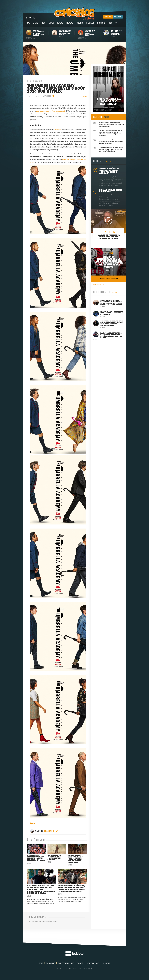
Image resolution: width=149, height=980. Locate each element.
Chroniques (101, 24)
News (43, 24)
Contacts (80, 967)
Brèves (36, 24)
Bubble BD (106, 967)
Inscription (118, 17)
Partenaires (50, 967)
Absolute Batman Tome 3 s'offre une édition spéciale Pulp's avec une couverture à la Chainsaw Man (109, 124)
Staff (41, 967)
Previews (70, 24)
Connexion (108, 17)
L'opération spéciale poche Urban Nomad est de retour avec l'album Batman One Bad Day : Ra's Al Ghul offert (108, 149)
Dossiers (80, 24)
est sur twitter (51, 831)
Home (28, 24)
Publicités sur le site (66, 967)
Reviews (60, 24)
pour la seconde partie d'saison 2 (51, 111)
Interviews (90, 24)
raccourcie (57, 130)
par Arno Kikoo (48, 96)
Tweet (85, 97)
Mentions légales (93, 967)
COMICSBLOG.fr (99, 285)
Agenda (51, 24)
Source (33, 823)
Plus (110, 24)
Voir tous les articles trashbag (109, 278)
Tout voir (106, 117)
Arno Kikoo (37, 831)
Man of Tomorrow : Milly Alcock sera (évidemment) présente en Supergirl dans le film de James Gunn (108, 141)
